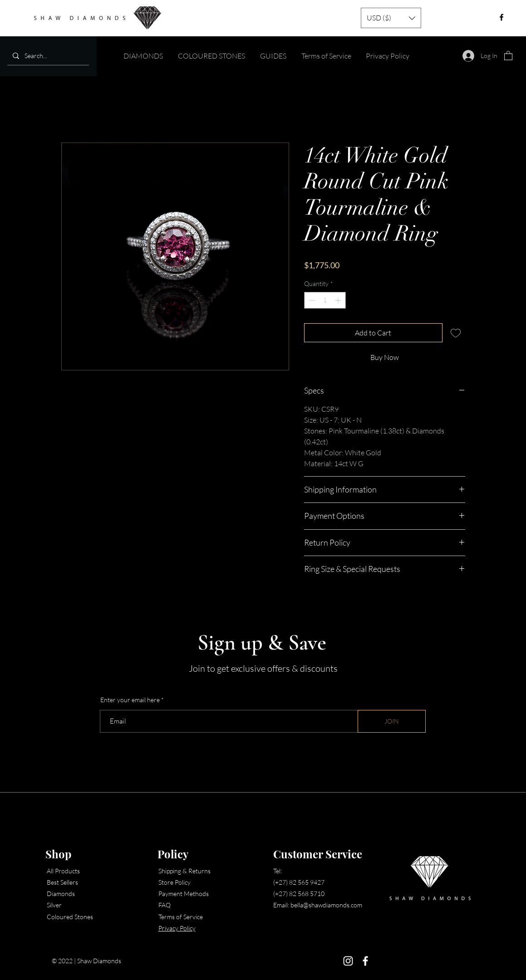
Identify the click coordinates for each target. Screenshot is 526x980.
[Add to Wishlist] (456, 333)
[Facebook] (365, 961)
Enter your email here (130, 700)
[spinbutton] (325, 300)
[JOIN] (392, 721)
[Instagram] (348, 961)
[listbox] (391, 18)
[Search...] (47, 56)
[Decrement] (311, 300)
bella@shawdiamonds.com (326, 905)
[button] (391, 18)
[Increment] (339, 300)
